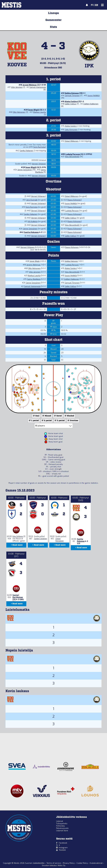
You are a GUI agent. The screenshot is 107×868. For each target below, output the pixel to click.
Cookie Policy (82, 863)
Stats (53, 27)
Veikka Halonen (72, 93)
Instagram (63, 848)
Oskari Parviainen (60, 540)
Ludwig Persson (73, 154)
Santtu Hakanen (27, 151)
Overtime (73, 421)
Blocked (69, 416)
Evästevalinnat (96, 863)
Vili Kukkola (33, 221)
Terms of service (54, 863)
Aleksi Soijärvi (71, 101)
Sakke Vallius (70, 104)
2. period (46, 421)
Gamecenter (53, 20)
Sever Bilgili (34, 110)
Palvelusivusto (62, 828)
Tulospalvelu (62, 824)
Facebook (63, 843)
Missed (46, 416)
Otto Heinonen (19, 112)
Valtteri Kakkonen (91, 104)
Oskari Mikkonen (72, 141)
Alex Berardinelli (72, 157)
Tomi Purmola (39, 147)
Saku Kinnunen (71, 130)
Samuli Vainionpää (38, 87)
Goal (36, 416)
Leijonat (60, 821)
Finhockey (60, 826)
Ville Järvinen (17, 87)
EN (97, 5)
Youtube (62, 850)
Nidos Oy (61, 865)
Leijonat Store (62, 831)
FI (92, 5)
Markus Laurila (40, 112)
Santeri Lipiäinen (40, 539)
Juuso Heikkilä (94, 96)
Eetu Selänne (18, 536)
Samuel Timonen (72, 96)
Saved (58, 416)
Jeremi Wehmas (30, 85)
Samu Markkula (41, 171)
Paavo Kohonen (74, 200)
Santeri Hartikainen (18, 596)
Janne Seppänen (25, 170)
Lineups (53, 13)
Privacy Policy (69, 863)
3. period (59, 421)
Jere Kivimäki (32, 200)
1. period (34, 421)
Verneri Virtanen (39, 164)
